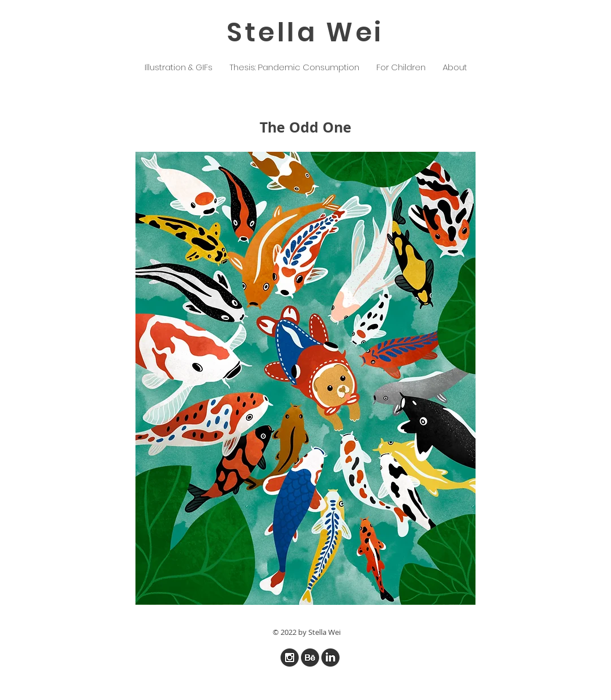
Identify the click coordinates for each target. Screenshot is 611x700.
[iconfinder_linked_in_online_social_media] (330, 658)
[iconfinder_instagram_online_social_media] (290, 658)
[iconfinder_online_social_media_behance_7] (310, 658)
